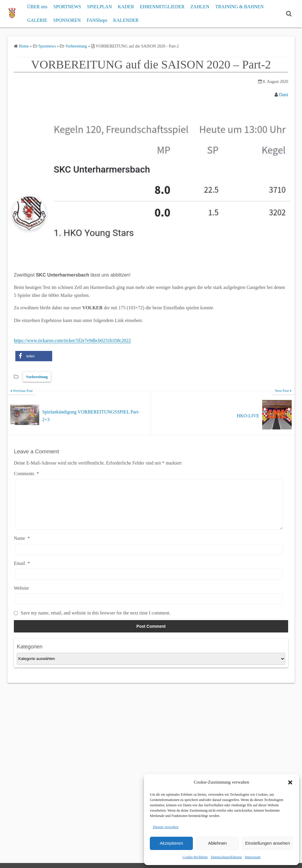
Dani (284, 95)
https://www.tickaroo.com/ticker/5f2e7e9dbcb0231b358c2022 (72, 340)
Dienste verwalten (166, 827)
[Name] (149, 558)
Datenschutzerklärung (226, 857)
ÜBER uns (37, 7)
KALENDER (126, 20)
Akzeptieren (171, 843)
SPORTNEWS (67, 7)
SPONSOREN (67, 20)
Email (22, 572)
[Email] (149, 583)
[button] (290, 782)
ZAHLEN (200, 7)
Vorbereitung (37, 377)
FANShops (97, 20)
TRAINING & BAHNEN (239, 7)
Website (21, 597)
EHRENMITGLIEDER (162, 7)
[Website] (149, 608)
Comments (26, 474)
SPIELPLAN (99, 7)
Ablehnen (217, 843)
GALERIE (37, 20)
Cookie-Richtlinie (195, 857)
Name (22, 547)
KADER (126, 7)
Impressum (253, 857)
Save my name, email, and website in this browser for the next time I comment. (96, 622)
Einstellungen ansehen (267, 843)
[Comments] (149, 509)
